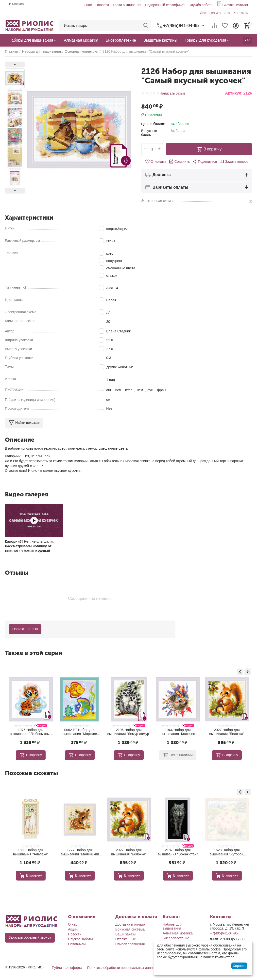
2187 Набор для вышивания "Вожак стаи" (227, 852)
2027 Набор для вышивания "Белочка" (178, 852)
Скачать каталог (235, 5)
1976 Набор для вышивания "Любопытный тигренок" (80, 732)
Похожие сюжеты (31, 773)
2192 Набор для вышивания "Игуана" (31, 732)
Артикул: (234, 93)
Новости (102, 5)
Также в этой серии (34, 653)
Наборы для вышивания (172, 926)
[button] (205, 162)
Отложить (156, 162)
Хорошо (239, 966)
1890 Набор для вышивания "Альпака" (80, 852)
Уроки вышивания (127, 5)
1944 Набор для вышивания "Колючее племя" (227, 732)
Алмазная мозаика (178, 933)
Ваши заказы (126, 934)
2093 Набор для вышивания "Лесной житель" (31, 852)
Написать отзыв (172, 93)
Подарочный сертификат (165, 5)
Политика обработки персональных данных (122, 968)
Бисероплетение (176, 938)
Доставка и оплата (215, 13)
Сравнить (179, 162)
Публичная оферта (67, 968)
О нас (87, 5)
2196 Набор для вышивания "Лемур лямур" (178, 732)
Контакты (241, 13)
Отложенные (126, 939)
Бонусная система (130, 929)
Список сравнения (130, 944)
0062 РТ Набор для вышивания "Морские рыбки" (129, 732)
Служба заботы (201, 5)
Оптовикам (77, 944)
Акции (73, 929)
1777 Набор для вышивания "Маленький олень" (129, 852)
